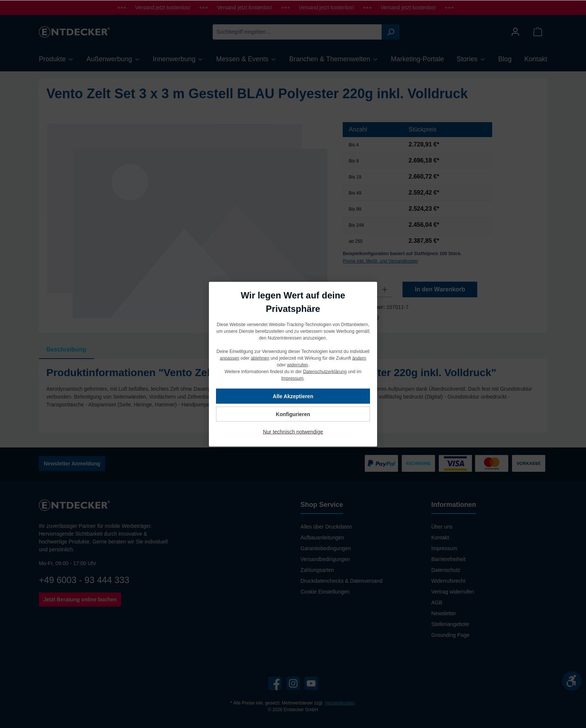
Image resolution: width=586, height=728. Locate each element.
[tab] (66, 350)
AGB (437, 602)
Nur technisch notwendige (293, 431)
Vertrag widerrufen (453, 592)
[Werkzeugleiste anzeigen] (572, 681)
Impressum (444, 548)
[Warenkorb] (538, 32)
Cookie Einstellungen (325, 592)
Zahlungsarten (317, 570)
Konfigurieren (293, 414)
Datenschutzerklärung (325, 371)
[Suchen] (391, 32)
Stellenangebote (450, 624)
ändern (359, 358)
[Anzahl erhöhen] (385, 289)
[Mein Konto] (515, 32)
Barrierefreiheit (448, 559)
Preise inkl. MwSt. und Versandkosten (380, 261)
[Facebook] (275, 683)
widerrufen (297, 365)
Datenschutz (446, 570)
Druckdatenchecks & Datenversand (341, 581)
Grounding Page (450, 635)
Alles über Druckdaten (326, 527)
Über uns (442, 527)
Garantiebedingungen (326, 548)
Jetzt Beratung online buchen (80, 600)
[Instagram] (293, 683)
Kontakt (440, 538)
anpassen (229, 358)
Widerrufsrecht (448, 581)
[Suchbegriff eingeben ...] (297, 32)
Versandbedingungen (325, 559)
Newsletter (444, 613)
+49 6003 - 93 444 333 (84, 580)
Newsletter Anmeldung (72, 464)
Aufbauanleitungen (322, 538)
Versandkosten (340, 703)
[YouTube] (311, 683)
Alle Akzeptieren (293, 396)
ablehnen (260, 358)
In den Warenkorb (440, 289)
